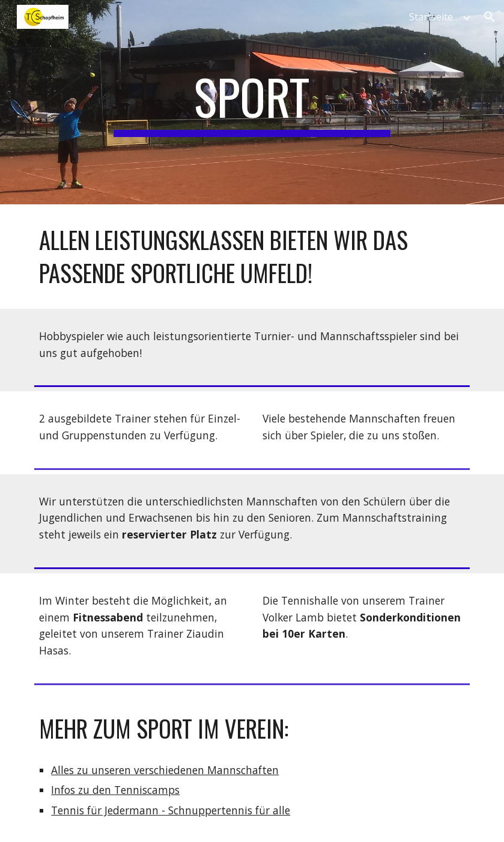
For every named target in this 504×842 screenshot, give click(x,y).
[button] (490, 17)
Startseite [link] (431, 17)
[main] (252, 102)
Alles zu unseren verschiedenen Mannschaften (165, 770)
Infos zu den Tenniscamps (115, 790)
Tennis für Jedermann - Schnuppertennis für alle (171, 810)
